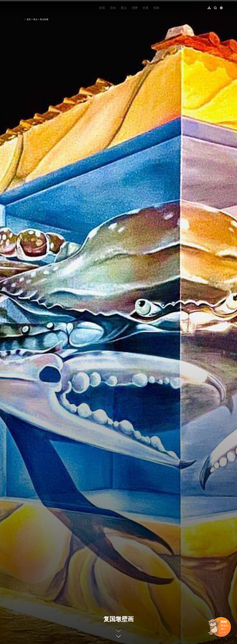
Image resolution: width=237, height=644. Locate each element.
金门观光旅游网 (32, 8)
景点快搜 (44, 19)
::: (14, 2)
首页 (29, 19)
